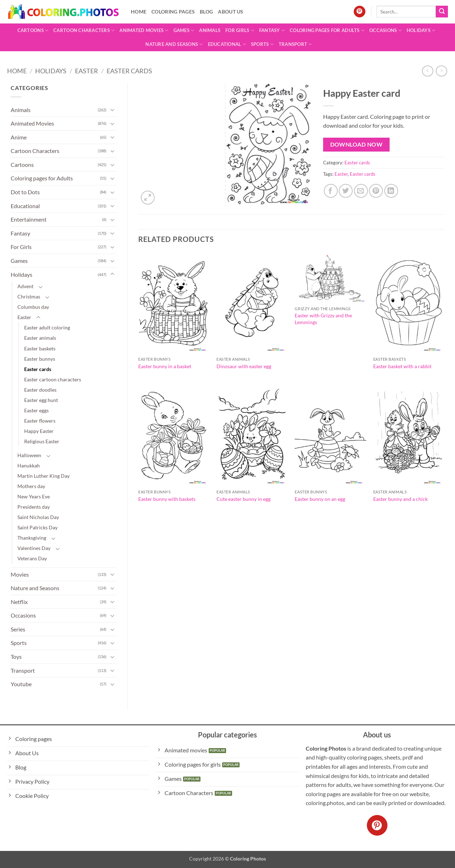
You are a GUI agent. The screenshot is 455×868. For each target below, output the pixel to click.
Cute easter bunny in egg (243, 499)
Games (184, 30)
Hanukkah (29, 465)
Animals (210, 30)
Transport (295, 44)
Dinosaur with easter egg (244, 366)
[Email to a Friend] (361, 191)
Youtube (21, 684)
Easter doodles (40, 390)
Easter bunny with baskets (167, 499)
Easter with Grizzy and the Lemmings (323, 319)
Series (18, 629)
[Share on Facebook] (331, 191)
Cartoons (33, 30)
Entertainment (29, 219)
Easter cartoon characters (53, 379)
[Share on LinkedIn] (391, 191)
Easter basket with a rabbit (402, 366)
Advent (25, 286)
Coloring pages (173, 12)
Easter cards (129, 71)
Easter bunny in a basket (165, 366)
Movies (20, 574)
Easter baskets (40, 348)
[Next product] (427, 71)
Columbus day (33, 307)
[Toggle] (112, 110)
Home (139, 12)
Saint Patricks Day (38, 527)
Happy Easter (39, 431)
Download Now (357, 144)
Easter (87, 71)
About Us (231, 12)
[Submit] (442, 12)
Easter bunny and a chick (400, 499)
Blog (206, 12)
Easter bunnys (40, 359)
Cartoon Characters (84, 30)
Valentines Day (34, 548)
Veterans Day (32, 558)
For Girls (240, 30)
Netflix (19, 602)
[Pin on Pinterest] (376, 191)
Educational (227, 44)
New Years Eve (34, 496)
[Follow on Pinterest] (360, 12)
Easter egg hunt (41, 400)
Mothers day (31, 486)
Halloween (29, 455)
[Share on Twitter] (346, 191)
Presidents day (34, 507)
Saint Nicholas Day (38, 517)
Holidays (421, 30)
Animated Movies (144, 30)
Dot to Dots (25, 192)
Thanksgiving (32, 538)
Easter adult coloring (47, 327)
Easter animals (40, 338)
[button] (148, 198)
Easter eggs (36, 410)
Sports (262, 44)
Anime (19, 137)
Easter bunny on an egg (320, 499)
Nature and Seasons (174, 44)
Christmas (29, 297)
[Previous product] (441, 71)
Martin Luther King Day (44, 476)
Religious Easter (42, 441)
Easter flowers (40, 421)
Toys (16, 657)
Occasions (386, 30)
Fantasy (272, 30)
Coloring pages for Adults (327, 30)
